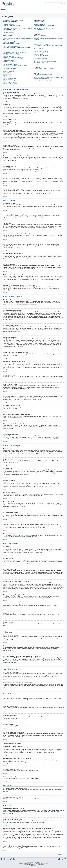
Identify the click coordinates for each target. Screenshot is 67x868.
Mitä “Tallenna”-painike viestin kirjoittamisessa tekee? (15, 66)
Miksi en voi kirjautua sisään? (10, 27)
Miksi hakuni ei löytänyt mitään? (41, 51)
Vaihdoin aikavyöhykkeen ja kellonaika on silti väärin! (15, 41)
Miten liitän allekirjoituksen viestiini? (11, 55)
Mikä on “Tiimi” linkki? (39, 31)
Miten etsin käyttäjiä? (39, 54)
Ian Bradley (37, 862)
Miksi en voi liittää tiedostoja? (10, 62)
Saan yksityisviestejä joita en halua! (42, 37)
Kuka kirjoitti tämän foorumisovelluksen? (43, 75)
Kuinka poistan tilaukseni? (40, 64)
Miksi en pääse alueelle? (9, 60)
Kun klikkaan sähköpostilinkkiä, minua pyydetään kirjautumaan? (17, 48)
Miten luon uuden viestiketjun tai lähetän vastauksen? (15, 52)
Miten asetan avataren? (8, 45)
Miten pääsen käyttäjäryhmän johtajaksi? (43, 27)
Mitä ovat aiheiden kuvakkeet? (10, 84)
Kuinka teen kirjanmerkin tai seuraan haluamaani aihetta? (46, 61)
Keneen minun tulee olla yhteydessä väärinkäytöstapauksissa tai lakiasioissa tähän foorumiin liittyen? (48, 78)
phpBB (13, 247)
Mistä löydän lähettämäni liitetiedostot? (43, 70)
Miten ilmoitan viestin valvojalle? (10, 64)
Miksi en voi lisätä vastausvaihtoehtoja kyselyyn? (14, 58)
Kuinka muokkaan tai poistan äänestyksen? (13, 59)
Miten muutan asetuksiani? (9, 37)
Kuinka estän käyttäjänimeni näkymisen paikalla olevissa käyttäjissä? (18, 38)
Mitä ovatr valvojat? (38, 23)
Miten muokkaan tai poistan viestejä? (11, 54)
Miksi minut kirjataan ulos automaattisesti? (13, 31)
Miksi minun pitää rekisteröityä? (10, 22)
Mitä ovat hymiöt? (7, 76)
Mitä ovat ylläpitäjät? (39, 22)
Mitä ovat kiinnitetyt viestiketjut (10, 81)
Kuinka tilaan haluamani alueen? (41, 63)
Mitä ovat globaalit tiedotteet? (10, 78)
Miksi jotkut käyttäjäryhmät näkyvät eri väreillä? (44, 28)
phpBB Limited (54, 810)
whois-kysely (41, 831)
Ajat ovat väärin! (7, 40)
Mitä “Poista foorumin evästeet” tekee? (12, 32)
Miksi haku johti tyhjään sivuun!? (41, 53)
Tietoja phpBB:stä (54, 812)
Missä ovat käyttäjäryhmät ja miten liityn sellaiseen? (45, 26)
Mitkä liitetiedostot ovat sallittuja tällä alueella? (44, 69)
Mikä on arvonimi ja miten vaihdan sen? (12, 46)
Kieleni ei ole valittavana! (9, 42)
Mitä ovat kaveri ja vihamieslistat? (42, 44)
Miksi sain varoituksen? (8, 63)
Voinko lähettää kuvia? (8, 77)
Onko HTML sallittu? (8, 74)
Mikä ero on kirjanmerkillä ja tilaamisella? (43, 60)
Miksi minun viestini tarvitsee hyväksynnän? (13, 67)
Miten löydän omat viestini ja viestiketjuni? (43, 55)
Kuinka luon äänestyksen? (9, 56)
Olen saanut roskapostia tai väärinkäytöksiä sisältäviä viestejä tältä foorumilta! (49, 39)
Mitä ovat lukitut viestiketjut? (10, 82)
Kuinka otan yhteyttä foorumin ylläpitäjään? (43, 80)
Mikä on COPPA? (7, 23)
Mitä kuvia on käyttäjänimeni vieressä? (12, 44)
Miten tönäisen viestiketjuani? (10, 68)
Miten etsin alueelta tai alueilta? (41, 50)
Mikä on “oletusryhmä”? (39, 30)
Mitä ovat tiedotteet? (8, 80)
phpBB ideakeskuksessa (9, 822)
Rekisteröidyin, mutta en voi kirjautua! (11, 26)
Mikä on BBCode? (7, 73)
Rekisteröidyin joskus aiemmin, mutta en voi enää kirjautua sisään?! (18, 28)
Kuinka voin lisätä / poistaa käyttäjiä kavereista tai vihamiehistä (48, 46)
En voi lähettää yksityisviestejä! (41, 36)
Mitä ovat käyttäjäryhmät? (40, 24)
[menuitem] (64, 4)
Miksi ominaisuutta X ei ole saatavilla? (42, 76)
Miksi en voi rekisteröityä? (9, 24)
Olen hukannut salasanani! (9, 30)
